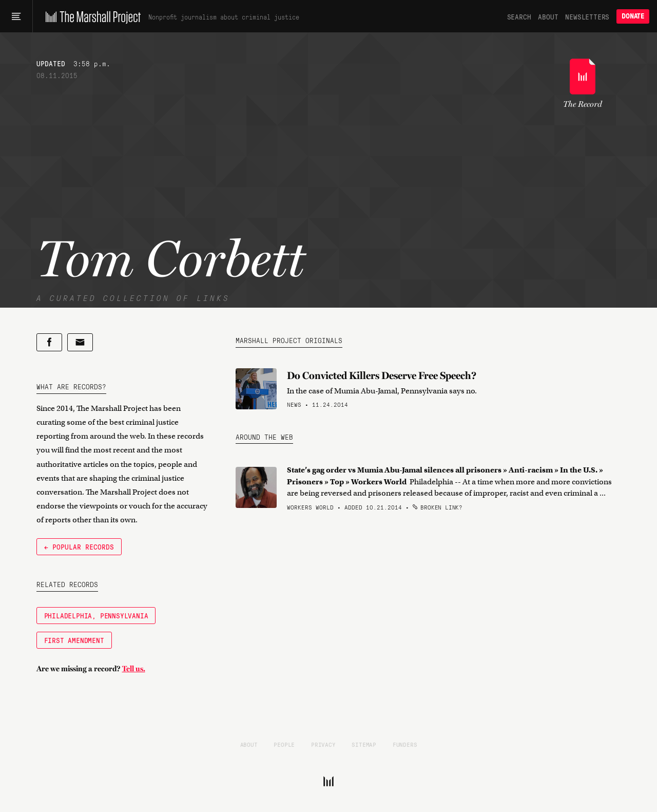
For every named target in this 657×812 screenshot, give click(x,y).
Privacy (323, 744)
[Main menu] (16, 16)
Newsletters (587, 16)
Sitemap (364, 744)
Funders (405, 744)
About (548, 16)
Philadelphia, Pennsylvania (96, 615)
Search (519, 16)
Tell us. (134, 669)
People (284, 744)
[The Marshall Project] (91, 16)
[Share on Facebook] (49, 342)
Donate (633, 16)
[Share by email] (80, 342)
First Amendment (74, 640)
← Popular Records (79, 546)
